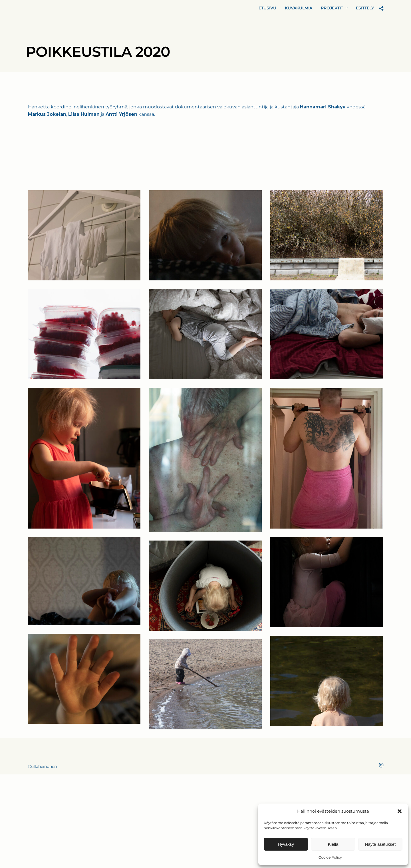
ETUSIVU (267, 8)
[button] (400, 811)
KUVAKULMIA (299, 8)
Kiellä (333, 844)
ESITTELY (365, 8)
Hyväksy (286, 844)
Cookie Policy (330, 857)
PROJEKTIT (332, 8)
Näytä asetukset (380, 844)
